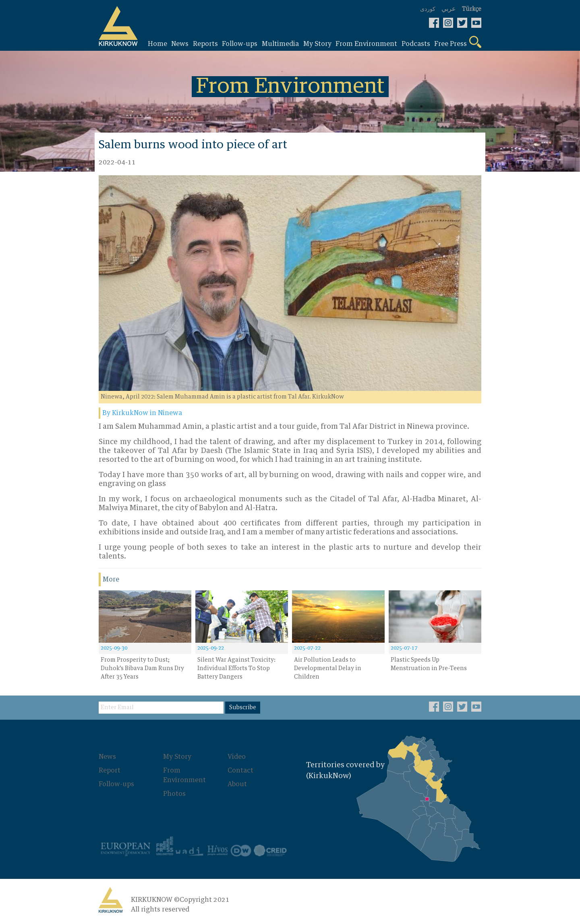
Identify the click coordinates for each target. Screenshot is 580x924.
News (107, 757)
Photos (174, 794)
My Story (177, 757)
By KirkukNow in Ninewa (142, 413)
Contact (240, 770)
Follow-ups (116, 784)
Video (237, 757)
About (237, 784)
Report (110, 770)
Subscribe (243, 708)
